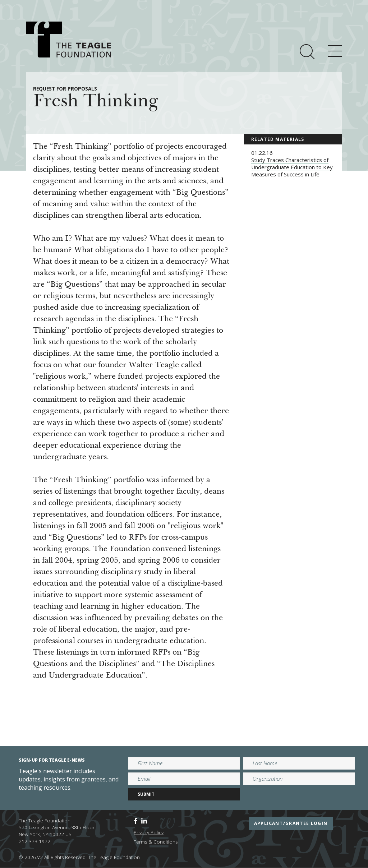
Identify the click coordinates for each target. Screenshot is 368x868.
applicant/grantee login (291, 823)
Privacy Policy (149, 832)
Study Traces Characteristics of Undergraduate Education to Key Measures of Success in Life (292, 167)
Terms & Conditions (156, 842)
